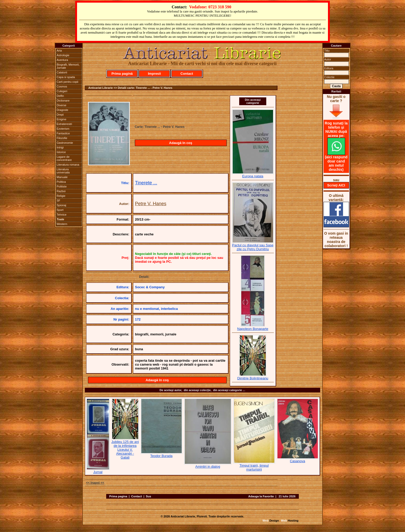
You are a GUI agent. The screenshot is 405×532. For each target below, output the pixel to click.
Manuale (62, 177)
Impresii (154, 74)
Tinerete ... (146, 183)
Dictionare (63, 101)
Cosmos (62, 86)
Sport (60, 210)
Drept (60, 115)
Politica (61, 182)
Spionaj (62, 205)
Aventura (62, 60)
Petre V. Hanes (151, 204)
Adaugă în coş (181, 143)
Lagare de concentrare (64, 158)
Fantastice (63, 133)
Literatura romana (68, 165)
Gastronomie (65, 143)
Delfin (60, 96)
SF (59, 201)
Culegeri (62, 91)
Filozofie (62, 138)
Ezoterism (63, 129)
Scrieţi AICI (336, 185)
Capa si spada (66, 77)
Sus (148, 496)
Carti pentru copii (68, 82)
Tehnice (62, 215)
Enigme (62, 119)
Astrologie (63, 55)
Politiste (62, 186)
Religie (61, 196)
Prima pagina (118, 496)
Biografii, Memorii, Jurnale (68, 66)
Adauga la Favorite (261, 496)
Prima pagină (122, 74)
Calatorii (62, 72)
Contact (187, 74)
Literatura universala (63, 171)
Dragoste (63, 110)
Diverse (62, 105)
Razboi (61, 191)
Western (62, 224)
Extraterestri (64, 124)
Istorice (61, 152)
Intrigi (60, 147)
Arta (59, 51)
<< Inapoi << (95, 483)
